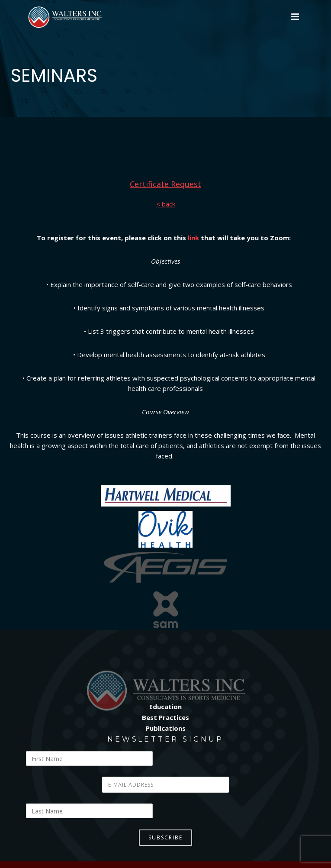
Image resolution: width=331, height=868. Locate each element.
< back (166, 204)
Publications (166, 728)
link (193, 238)
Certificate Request (165, 184)
